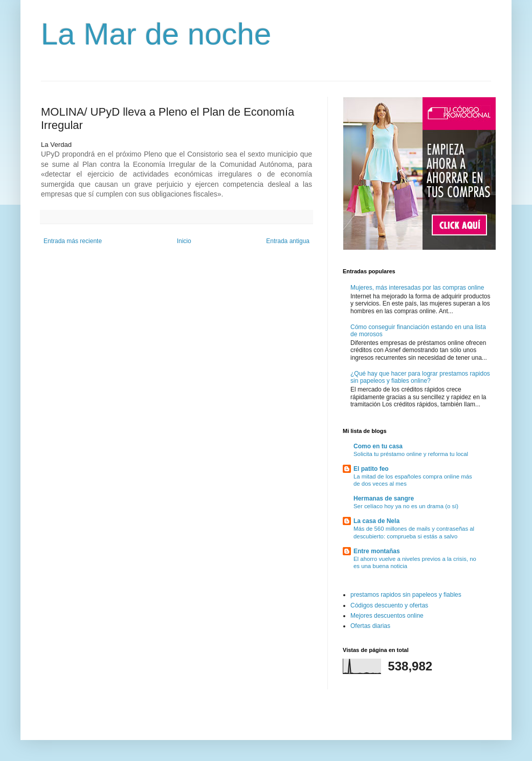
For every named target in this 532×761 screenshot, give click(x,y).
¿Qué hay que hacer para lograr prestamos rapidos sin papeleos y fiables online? (420, 377)
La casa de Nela (376, 521)
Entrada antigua (288, 241)
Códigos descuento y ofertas (389, 605)
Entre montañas (377, 551)
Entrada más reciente (73, 241)
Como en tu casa (378, 446)
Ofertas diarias (370, 626)
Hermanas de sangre (384, 498)
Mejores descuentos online (387, 616)
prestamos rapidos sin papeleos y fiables (406, 595)
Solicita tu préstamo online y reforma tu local (411, 454)
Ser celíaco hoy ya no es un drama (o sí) (406, 506)
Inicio (184, 241)
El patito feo (371, 469)
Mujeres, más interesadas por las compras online (417, 288)
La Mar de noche (156, 34)
